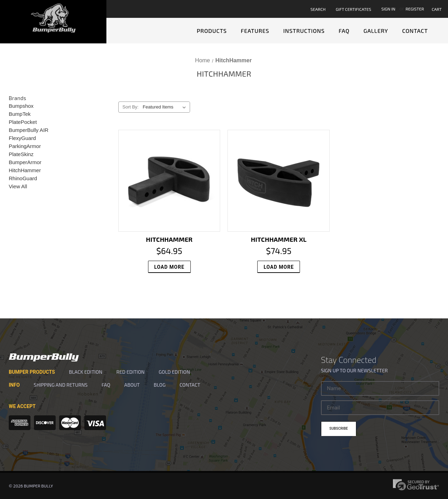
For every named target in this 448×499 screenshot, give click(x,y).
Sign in (388, 9)
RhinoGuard (23, 178)
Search (318, 9)
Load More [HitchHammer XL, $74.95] (279, 267)
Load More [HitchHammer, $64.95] (169, 267)
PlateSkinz (21, 154)
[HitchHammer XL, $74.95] (279, 181)
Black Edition (86, 372)
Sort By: (131, 107)
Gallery (376, 31)
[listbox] (166, 107)
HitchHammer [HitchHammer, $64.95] (169, 239)
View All (18, 186)
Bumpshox (21, 106)
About (132, 385)
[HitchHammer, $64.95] (169, 181)
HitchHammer (25, 170)
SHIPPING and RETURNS (61, 385)
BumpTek (20, 114)
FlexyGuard (22, 138)
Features (255, 31)
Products (212, 31)
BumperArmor (25, 162)
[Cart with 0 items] (438, 9)
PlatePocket (23, 122)
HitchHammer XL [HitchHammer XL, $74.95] (279, 239)
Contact (415, 31)
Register (415, 9)
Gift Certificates (353, 9)
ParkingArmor (25, 146)
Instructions (304, 31)
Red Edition (130, 372)
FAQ (344, 31)
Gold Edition (174, 372)
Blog (160, 385)
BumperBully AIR (29, 130)
